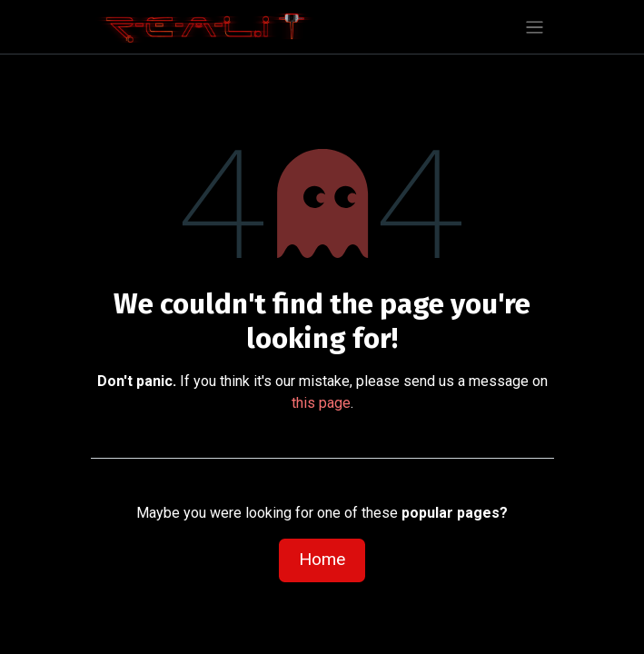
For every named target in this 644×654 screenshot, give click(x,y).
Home (322, 559)
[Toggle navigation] (535, 27)
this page (321, 403)
